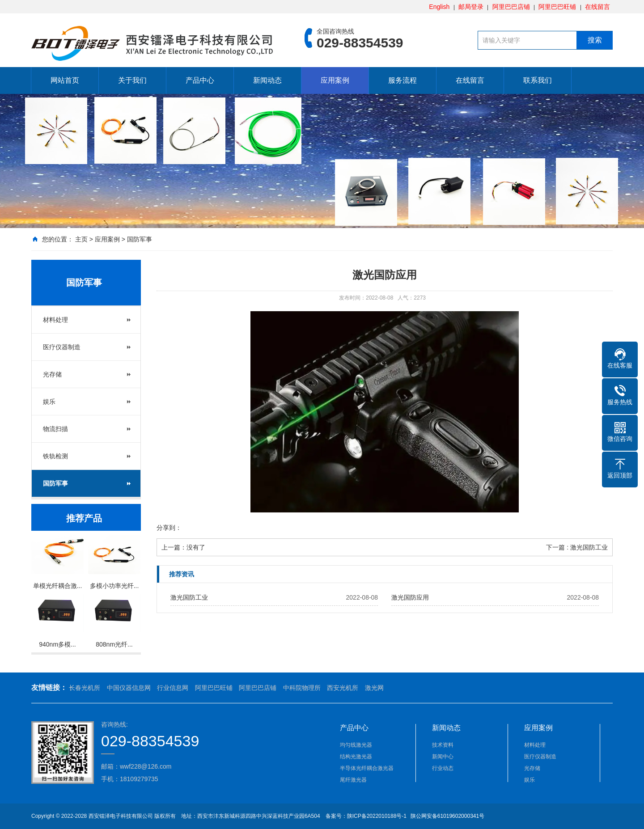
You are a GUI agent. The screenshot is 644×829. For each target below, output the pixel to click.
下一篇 (577, 547)
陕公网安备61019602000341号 (447, 816)
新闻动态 (267, 80)
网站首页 (65, 80)
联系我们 (538, 80)
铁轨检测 (55, 456)
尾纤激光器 (353, 780)
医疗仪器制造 (62, 347)
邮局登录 (471, 7)
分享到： (169, 528)
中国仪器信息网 (129, 688)
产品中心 (200, 80)
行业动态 (443, 768)
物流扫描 (55, 429)
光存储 (52, 374)
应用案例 (335, 80)
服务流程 (402, 80)
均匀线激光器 (356, 745)
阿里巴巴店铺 (511, 7)
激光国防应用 (410, 597)
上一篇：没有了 (183, 547)
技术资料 (443, 745)
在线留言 (597, 7)
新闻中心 (443, 757)
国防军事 (140, 239)
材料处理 (55, 320)
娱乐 (49, 402)
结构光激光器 (356, 757)
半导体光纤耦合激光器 (367, 768)
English (439, 7)
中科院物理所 (302, 688)
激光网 (374, 688)
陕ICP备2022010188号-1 (377, 816)
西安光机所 (343, 688)
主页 (81, 239)
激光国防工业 (189, 597)
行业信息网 (173, 688)
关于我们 (132, 80)
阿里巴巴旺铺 (557, 7)
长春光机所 (85, 688)
